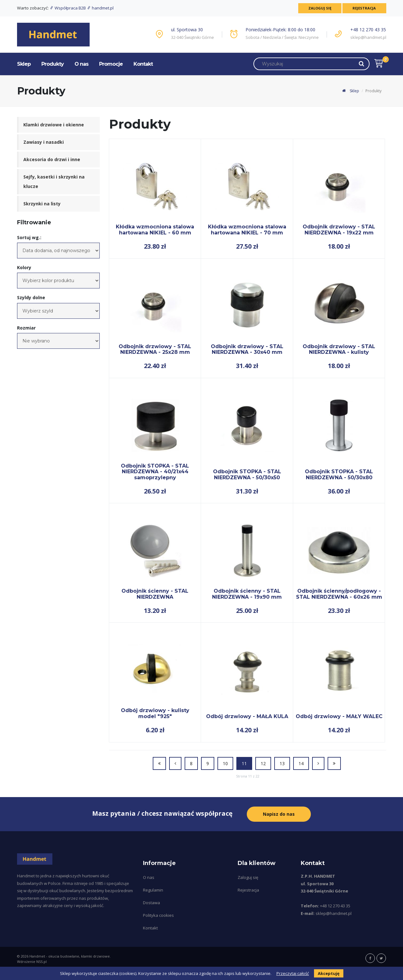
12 (263, 763)
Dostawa (151, 903)
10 (225, 763)
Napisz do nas (279, 814)
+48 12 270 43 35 (368, 30)
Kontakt (143, 64)
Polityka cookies (158, 915)
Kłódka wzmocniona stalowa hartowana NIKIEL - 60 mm (155, 230)
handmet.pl (100, 8)
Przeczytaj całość (293, 973)
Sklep (24, 64)
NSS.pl (41, 962)
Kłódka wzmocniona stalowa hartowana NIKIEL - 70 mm (247, 230)
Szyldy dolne (31, 297)
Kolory (24, 267)
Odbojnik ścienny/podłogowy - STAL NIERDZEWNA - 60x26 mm (339, 594)
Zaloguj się (319, 8)
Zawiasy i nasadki (44, 142)
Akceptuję (329, 973)
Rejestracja (364, 8)
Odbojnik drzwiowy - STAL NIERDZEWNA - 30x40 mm (247, 349)
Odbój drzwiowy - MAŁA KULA (247, 716)
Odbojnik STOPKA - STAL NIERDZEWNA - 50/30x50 (247, 474)
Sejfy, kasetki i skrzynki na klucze (54, 181)
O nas (81, 64)
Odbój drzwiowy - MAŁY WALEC (339, 716)
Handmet (37, 956)
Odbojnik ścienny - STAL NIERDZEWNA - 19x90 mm (247, 594)
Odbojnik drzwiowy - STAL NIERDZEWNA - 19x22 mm (339, 230)
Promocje (111, 64)
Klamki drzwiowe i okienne (54, 125)
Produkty (53, 64)
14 (301, 763)
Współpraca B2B (68, 8)
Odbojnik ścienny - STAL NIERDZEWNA (155, 594)
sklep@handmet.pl (368, 37)
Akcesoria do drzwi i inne (52, 159)
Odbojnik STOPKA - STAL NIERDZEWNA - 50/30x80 (339, 474)
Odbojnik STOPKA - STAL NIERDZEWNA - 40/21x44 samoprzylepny (155, 472)
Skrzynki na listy (42, 204)
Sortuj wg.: (29, 237)
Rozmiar (26, 328)
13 (282, 763)
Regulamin (153, 890)
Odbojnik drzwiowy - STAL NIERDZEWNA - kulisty (339, 349)
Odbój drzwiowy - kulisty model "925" (155, 713)
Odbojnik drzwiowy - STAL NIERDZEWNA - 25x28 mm (155, 349)
